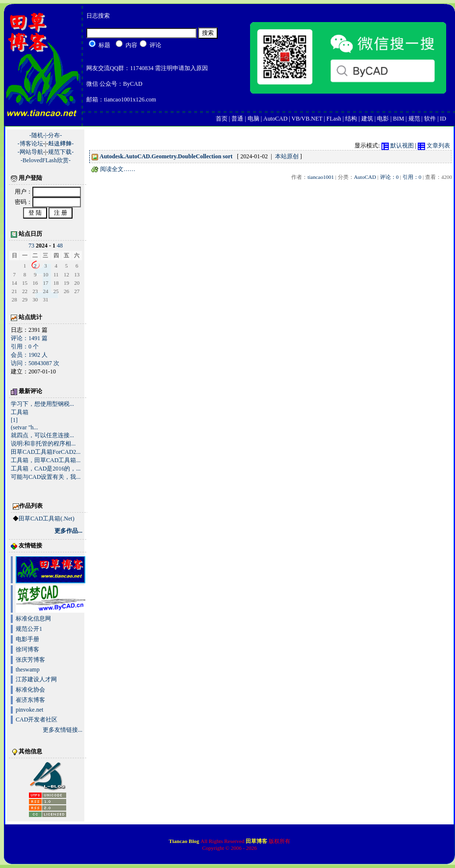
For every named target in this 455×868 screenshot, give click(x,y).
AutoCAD (275, 119)
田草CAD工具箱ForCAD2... (46, 452)
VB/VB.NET (307, 119)
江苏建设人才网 (36, 679)
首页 (222, 119)
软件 (430, 119)
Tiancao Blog (185, 841)
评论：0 (390, 177)
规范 (414, 119)
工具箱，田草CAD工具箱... (46, 460)
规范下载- (61, 152)
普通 (237, 119)
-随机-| (38, 135)
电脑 (253, 119)
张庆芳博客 (30, 660)
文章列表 (434, 146)
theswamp (28, 670)
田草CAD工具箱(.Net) (47, 519)
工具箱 (20, 412)
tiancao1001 (321, 177)
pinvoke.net (29, 710)
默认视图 (398, 146)
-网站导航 (30, 152)
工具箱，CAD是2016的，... (46, 469)
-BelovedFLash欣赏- (46, 160)
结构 (351, 119)
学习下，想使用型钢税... (42, 404)
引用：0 (412, 177)
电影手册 (27, 639)
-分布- (54, 135)
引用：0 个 (25, 347)
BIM (398, 119)
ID (443, 119)
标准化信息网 (33, 619)
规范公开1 (29, 629)
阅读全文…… (113, 169)
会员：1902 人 (29, 355)
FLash (334, 119)
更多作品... (68, 531)
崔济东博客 (30, 700)
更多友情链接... (63, 730)
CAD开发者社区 (37, 719)
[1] (14, 420)
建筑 (367, 119)
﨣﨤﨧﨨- (61, 144)
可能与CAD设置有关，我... (46, 477)
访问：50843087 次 (35, 363)
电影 (383, 119)
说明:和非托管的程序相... (43, 444)
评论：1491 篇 (29, 338)
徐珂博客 (27, 649)
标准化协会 (30, 690)
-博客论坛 (30, 144)
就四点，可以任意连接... (42, 435)
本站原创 (287, 156)
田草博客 (256, 841)
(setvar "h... (25, 427)
